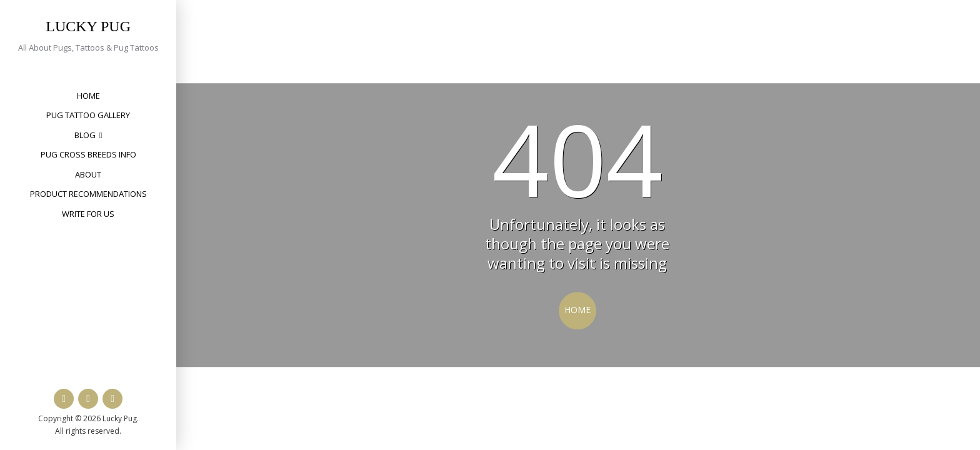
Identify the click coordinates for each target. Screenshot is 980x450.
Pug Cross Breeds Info (88, 154)
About (88, 174)
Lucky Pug (88, 26)
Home (88, 96)
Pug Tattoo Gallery (88, 115)
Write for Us (88, 214)
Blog (85, 135)
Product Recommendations (88, 194)
